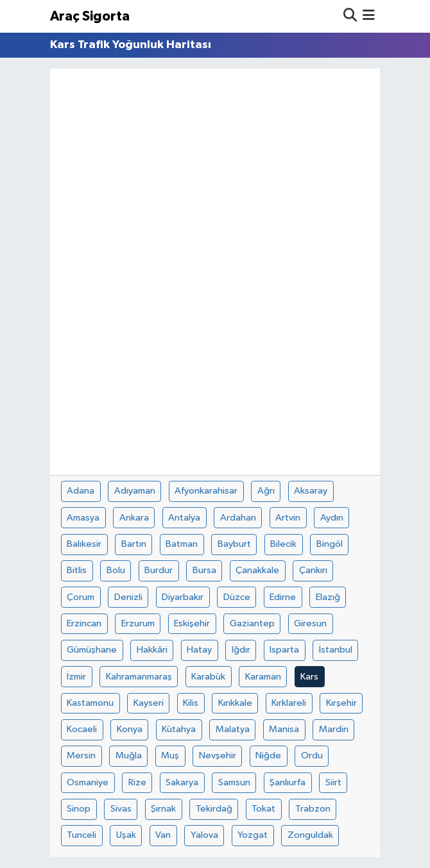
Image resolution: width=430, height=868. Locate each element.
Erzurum (138, 623)
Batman (182, 544)
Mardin (334, 729)
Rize (137, 782)
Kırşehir (341, 703)
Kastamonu (90, 703)
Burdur (159, 570)
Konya (130, 729)
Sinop (79, 809)
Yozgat (253, 835)
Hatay (199, 650)
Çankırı (313, 570)
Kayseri (149, 703)
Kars (309, 677)
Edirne (283, 597)
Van (163, 835)
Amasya (83, 518)
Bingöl (330, 544)
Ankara (134, 518)
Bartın (134, 544)
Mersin (81, 755)
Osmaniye (88, 782)
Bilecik (283, 544)
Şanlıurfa (288, 782)
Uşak (126, 835)
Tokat (263, 809)
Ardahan (238, 518)
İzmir (76, 677)
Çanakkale (257, 570)
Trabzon (313, 809)
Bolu (116, 570)
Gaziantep (252, 623)
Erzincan (84, 623)
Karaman (263, 677)
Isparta (284, 650)
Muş (170, 755)
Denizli (128, 597)
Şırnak (163, 809)
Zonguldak (310, 835)
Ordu (312, 755)
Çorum (81, 597)
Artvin (288, 518)
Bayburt (234, 544)
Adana (81, 491)
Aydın (332, 518)
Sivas (121, 809)
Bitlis (77, 570)
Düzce (237, 597)
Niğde (268, 755)
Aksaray (311, 491)
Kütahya (179, 729)
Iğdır (241, 650)
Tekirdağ (214, 809)
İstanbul (336, 650)
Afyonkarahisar (206, 491)
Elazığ (328, 597)
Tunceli (82, 835)
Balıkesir (84, 544)
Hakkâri (152, 650)
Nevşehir (218, 755)
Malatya (233, 729)
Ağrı (266, 491)
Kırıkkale (235, 703)
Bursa (204, 570)
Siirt (333, 782)
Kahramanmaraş (139, 677)
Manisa (284, 729)
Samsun (234, 782)
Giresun (310, 623)
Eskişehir (192, 623)
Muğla (129, 755)
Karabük (208, 677)
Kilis (191, 703)
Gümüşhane (92, 650)
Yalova (204, 835)
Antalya (184, 518)
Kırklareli (289, 703)
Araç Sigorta (90, 16)
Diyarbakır (183, 597)
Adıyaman (135, 491)
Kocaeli (82, 729)
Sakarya (182, 782)
